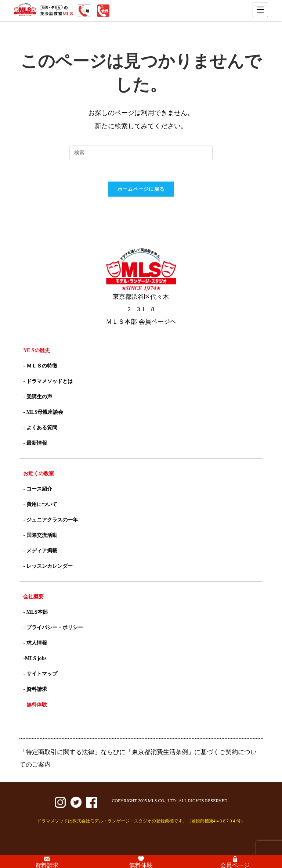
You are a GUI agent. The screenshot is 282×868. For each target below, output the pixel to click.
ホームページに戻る (141, 190)
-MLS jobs (35, 659)
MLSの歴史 (36, 351)
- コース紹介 (37, 490)
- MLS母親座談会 (43, 413)
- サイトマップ (40, 675)
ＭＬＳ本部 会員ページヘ (141, 322)
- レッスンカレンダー (48, 567)
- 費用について (40, 505)
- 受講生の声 (37, 397)
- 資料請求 (35, 690)
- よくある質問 (40, 428)
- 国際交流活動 (40, 536)
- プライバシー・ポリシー (53, 628)
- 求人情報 (35, 644)
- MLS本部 (35, 613)
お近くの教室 (39, 474)
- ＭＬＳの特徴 (40, 367)
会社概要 (33, 597)
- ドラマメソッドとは (48, 382)
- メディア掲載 (40, 551)
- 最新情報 (35, 444)
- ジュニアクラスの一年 (50, 521)
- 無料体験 (35, 705)
